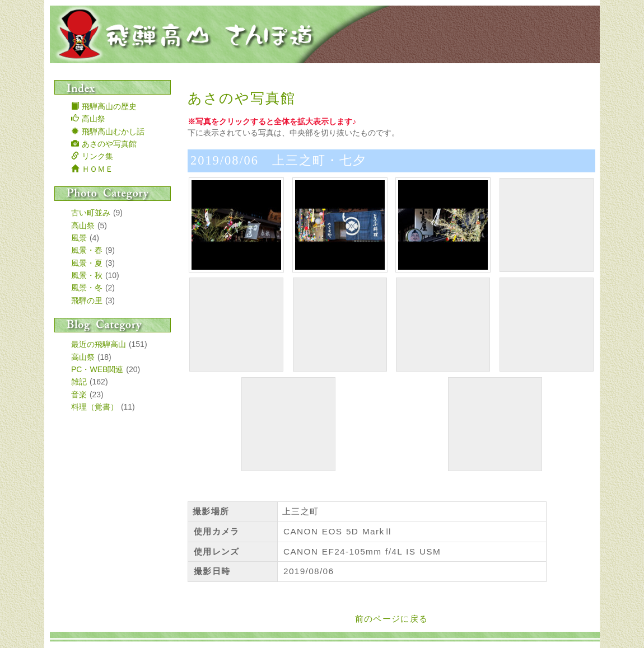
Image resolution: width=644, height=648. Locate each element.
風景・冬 (87, 288)
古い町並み (91, 213)
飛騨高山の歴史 (104, 106)
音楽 (79, 395)
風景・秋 (87, 275)
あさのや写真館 (104, 144)
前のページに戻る (392, 619)
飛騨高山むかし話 (108, 132)
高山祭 (88, 119)
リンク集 (92, 156)
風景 (79, 238)
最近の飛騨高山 (99, 344)
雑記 (79, 382)
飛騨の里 (87, 300)
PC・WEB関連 (97, 369)
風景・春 (87, 250)
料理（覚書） (95, 407)
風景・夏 (87, 263)
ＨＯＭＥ (92, 169)
